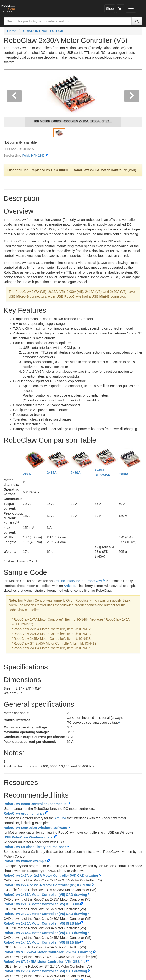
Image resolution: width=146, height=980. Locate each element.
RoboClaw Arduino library (24, 813)
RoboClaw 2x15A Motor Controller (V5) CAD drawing (45, 895)
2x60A (123, 474)
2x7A (27, 474)
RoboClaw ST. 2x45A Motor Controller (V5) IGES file (45, 962)
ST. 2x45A (102, 475)
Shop (110, 9)
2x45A (100, 470)
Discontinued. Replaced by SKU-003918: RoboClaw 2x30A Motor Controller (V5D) (72, 170)
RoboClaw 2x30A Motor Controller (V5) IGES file (42, 923)
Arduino (69, 586)
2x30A (76, 473)
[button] (14, 105)
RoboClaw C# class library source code (35, 847)
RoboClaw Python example (25, 861)
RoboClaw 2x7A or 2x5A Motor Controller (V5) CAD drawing (51, 876)
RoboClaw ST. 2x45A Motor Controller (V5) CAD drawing (48, 952)
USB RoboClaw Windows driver (29, 837)
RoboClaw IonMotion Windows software (35, 828)
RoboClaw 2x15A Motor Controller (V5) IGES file (42, 904)
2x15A (52, 473)
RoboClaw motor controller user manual (35, 804)
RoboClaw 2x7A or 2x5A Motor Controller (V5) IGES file (47, 885)
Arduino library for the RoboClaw (78, 581)
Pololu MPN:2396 (34, 156)
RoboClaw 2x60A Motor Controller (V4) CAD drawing (45, 971)
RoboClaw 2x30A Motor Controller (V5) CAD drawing (45, 914)
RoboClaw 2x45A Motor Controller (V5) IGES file (42, 942)
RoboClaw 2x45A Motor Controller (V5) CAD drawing (45, 933)
